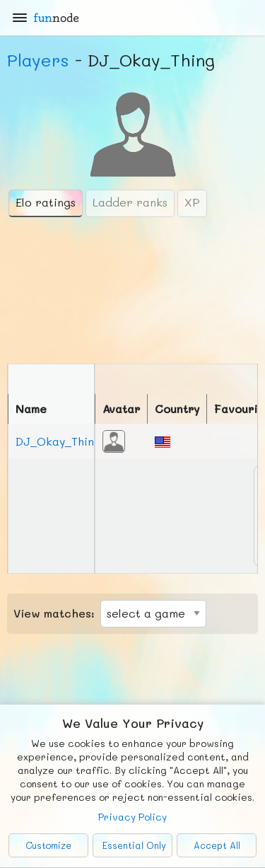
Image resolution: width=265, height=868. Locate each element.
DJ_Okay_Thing (58, 441)
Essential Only (134, 845)
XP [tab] (192, 202)
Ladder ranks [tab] (130, 202)
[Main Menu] (20, 18)
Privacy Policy (132, 817)
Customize (48, 845)
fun (56, 18)
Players (38, 60)
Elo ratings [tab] (46, 202)
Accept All (217, 845)
